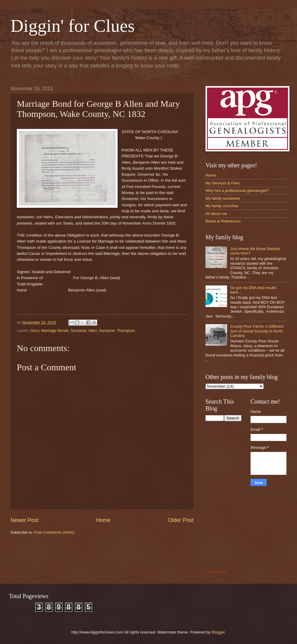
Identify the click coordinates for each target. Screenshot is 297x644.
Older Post (181, 520)
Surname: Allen (84, 331)
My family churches (222, 206)
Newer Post (24, 520)
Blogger (218, 632)
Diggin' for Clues (73, 26)
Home (103, 520)
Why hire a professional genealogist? (237, 191)
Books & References (223, 221)
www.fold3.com (216, 572)
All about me (216, 214)
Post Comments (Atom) (54, 532)
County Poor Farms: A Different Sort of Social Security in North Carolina (257, 331)
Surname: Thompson (117, 331)
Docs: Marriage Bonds (49, 331)
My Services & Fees (223, 183)
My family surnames (223, 198)
